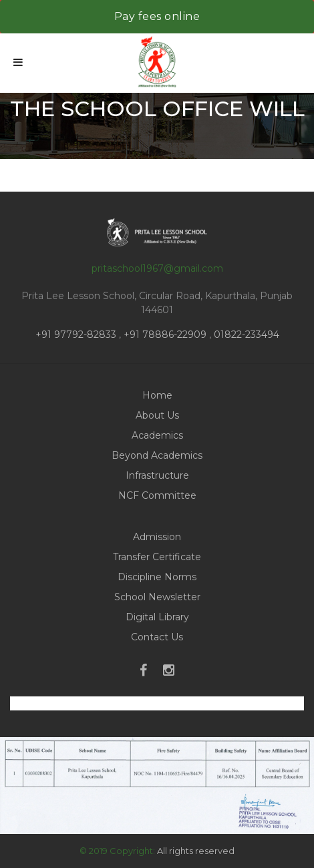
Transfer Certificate (157, 557)
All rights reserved (196, 851)
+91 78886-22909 (165, 335)
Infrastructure (157, 475)
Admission (157, 537)
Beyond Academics (157, 455)
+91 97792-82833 (77, 335)
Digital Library (157, 617)
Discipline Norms (157, 577)
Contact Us (157, 637)
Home (157, 395)
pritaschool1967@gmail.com (157, 268)
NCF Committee (157, 495)
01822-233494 (247, 335)
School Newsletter (157, 597)
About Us (157, 415)
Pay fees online (157, 16)
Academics (157, 435)
